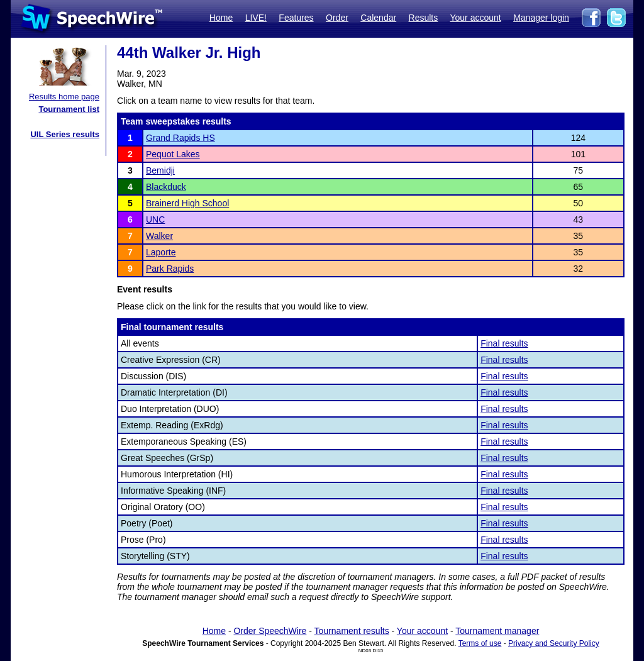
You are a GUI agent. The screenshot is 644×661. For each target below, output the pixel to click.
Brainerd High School (187, 203)
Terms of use (480, 643)
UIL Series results (65, 134)
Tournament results (352, 631)
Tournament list (69, 109)
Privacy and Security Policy (554, 643)
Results (424, 18)
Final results (504, 343)
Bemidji (160, 170)
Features (296, 18)
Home (221, 18)
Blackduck (166, 187)
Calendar (378, 18)
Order (337, 18)
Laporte (161, 252)
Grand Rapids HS (180, 138)
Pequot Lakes (173, 154)
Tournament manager (497, 631)
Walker (159, 236)
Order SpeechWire (270, 631)
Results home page (64, 97)
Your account (475, 18)
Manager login (541, 18)
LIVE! (256, 18)
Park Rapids (170, 269)
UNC (155, 219)
